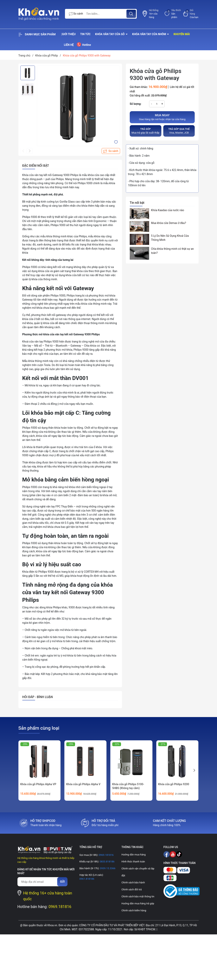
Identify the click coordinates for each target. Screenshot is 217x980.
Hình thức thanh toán (133, 862)
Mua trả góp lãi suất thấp (146, 131)
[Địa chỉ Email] (39, 882)
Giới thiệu (69, 34)
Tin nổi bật (137, 203)
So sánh (76, 14)
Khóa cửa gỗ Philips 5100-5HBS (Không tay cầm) (128, 786)
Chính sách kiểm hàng (134, 910)
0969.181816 (60, 907)
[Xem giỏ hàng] (191, 14)
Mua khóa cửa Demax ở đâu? (169, 223)
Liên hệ (69, 45)
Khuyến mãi (182, 34)
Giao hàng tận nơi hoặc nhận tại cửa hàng (162, 117)
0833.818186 (107, 862)
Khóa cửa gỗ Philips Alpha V (83, 784)
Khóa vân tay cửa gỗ (110, 34)
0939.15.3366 (107, 868)
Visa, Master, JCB (179, 131)
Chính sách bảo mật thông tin (138, 896)
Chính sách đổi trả (131, 889)
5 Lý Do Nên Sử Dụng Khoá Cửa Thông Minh (170, 238)
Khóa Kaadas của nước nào (168, 210)
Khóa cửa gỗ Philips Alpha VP (38, 784)
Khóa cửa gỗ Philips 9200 (174, 784)
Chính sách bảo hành (133, 882)
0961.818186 (87, 879)
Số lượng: (136, 104)
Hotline (84, 44)
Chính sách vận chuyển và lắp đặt (138, 872)
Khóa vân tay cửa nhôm (150, 34)
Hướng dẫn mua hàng (134, 855)
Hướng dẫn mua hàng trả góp (138, 903)
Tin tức (85, 34)
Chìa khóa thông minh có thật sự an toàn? (172, 251)
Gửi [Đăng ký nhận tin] (62, 882)
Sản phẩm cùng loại (39, 728)
